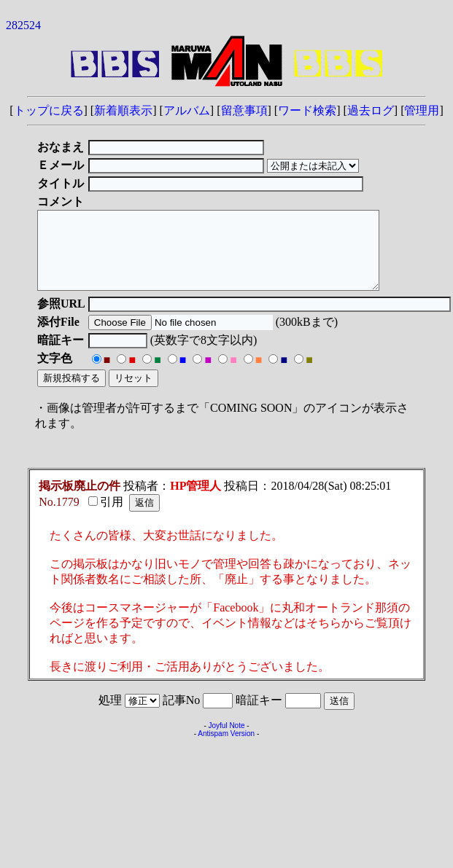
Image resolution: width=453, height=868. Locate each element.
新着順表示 (123, 110)
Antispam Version (226, 749)
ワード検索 (307, 110)
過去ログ (371, 110)
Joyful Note (226, 741)
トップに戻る (49, 110)
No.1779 (59, 517)
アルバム (187, 110)
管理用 (422, 110)
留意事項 (244, 110)
